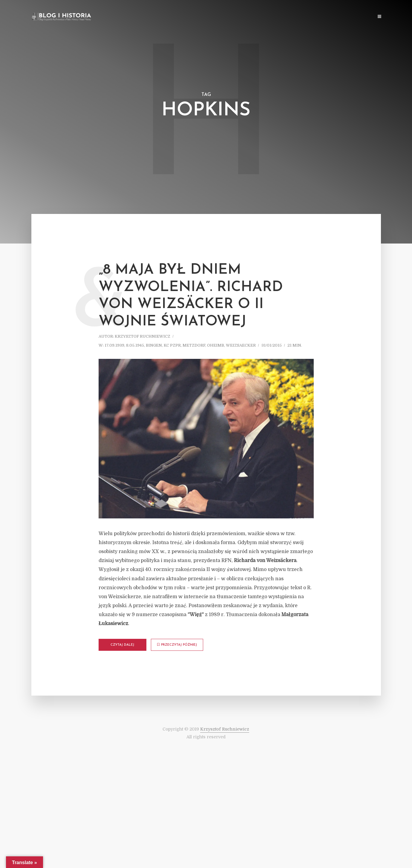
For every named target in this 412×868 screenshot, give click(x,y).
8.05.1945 (135, 345)
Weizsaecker (241, 345)
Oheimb (216, 345)
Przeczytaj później (177, 645)
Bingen (154, 345)
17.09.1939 (114, 345)
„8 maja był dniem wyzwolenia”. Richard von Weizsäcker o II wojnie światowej (191, 296)
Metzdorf (194, 345)
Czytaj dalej (122, 645)
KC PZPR (172, 345)
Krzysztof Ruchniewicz (143, 336)
